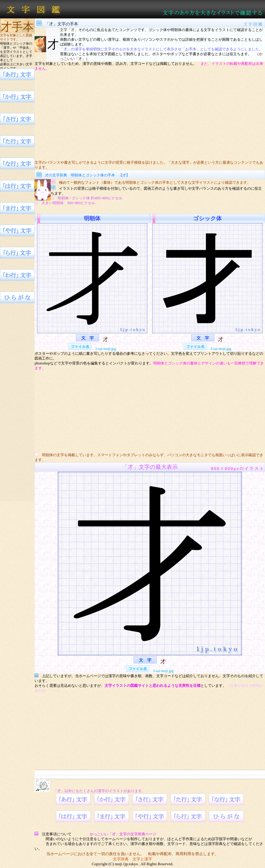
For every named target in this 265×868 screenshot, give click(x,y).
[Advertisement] (150, 116)
